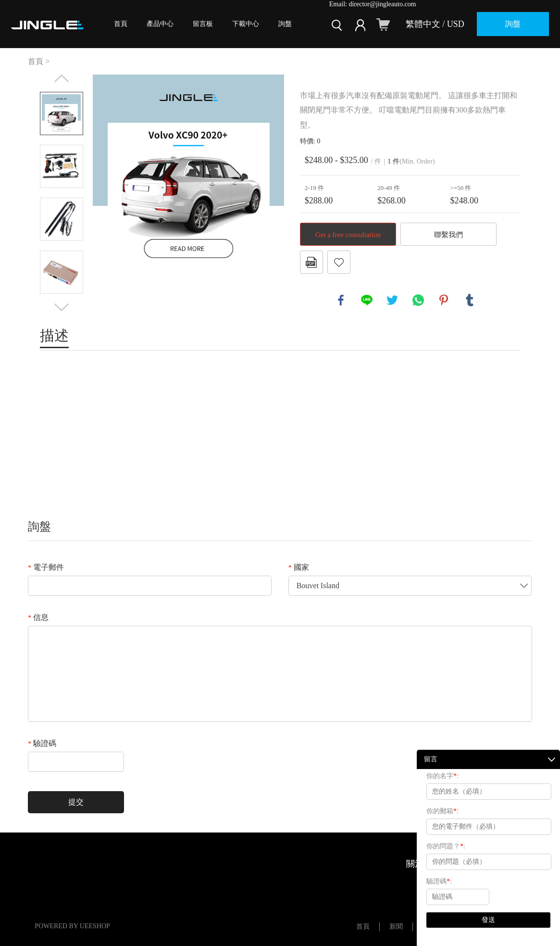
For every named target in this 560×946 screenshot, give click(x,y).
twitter (392, 300)
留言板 (203, 24)
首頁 (121, 24)
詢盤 (285, 24)
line (367, 300)
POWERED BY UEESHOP (72, 926)
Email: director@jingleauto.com (373, 4)
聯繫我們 (448, 235)
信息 (38, 617)
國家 (299, 567)
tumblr (470, 300)
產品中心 (160, 24)
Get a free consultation (348, 235)
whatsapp (418, 300)
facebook (341, 300)
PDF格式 (311, 262)
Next (62, 307)
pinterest (444, 300)
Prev (62, 78)
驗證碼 (42, 743)
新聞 (396, 927)
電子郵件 (46, 567)
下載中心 (246, 24)
